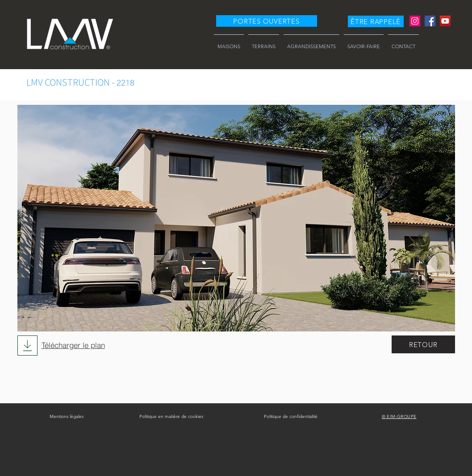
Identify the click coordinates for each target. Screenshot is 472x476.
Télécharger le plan (73, 345)
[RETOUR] (423, 344)
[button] (376, 21)
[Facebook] (430, 21)
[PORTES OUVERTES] (267, 21)
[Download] (27, 346)
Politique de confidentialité (291, 416)
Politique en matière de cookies (171, 416)
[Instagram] (415, 21)
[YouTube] (445, 21)
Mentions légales (67, 416)
